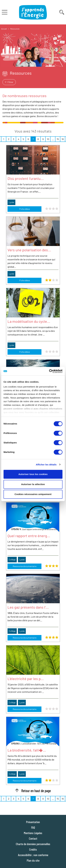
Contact (33, 838)
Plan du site (33, 860)
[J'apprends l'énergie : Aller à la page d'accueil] (33, 12)
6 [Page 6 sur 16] (28, 139)
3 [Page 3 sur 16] (14, 139)
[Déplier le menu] (5, 12)
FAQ (33, 827)
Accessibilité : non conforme (33, 855)
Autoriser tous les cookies (33, 474)
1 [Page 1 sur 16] (4, 139)
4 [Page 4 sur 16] (18, 139)
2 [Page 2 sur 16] (9, 139)
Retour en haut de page (33, 791)
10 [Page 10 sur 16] (48, 139)
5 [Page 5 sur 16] (23, 139)
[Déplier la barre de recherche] (62, 12)
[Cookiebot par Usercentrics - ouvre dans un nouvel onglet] (49, 371)
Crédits (33, 849)
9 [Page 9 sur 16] (43, 139)
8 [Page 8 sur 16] (38, 139)
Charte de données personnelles (33, 844)
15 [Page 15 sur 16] (58, 139)
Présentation (33, 822)
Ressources (15, 29)
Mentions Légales (33, 833)
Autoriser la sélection (33, 484)
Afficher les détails (46, 465)
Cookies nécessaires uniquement (33, 494)
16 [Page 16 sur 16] (63, 139)
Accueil (4, 29)
